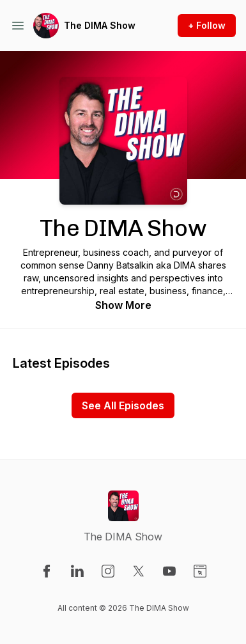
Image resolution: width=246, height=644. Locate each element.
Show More (123, 305)
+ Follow (207, 25)
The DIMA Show (100, 25)
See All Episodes (123, 405)
